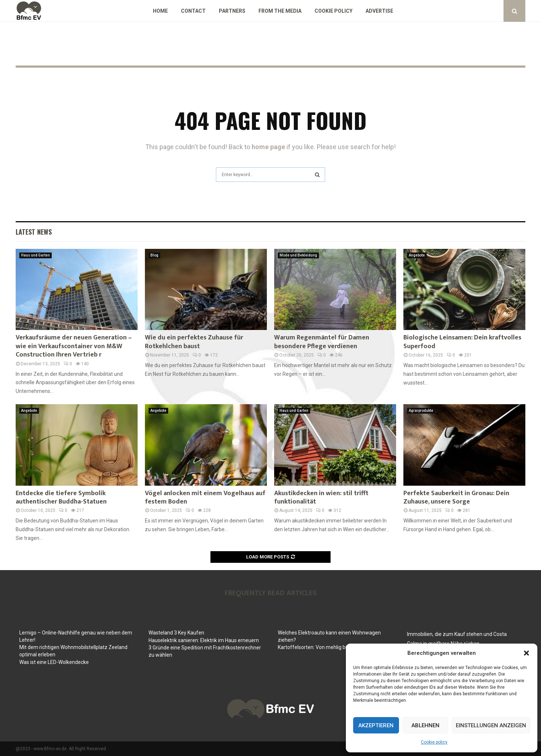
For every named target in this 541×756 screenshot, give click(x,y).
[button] (526, 653)
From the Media (280, 11)
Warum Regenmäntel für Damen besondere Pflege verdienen (322, 342)
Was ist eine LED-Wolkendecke (54, 662)
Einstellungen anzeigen (491, 725)
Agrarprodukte (421, 411)
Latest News (34, 232)
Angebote (417, 255)
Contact (193, 11)
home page (268, 147)
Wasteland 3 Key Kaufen (176, 633)
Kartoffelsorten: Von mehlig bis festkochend (329, 647)
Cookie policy (434, 742)
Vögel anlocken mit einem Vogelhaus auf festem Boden (205, 498)
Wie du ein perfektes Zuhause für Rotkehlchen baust (194, 342)
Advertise (379, 11)
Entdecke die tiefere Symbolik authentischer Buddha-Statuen (61, 498)
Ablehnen (425, 725)
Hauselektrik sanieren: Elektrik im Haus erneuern (204, 640)
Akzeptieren (376, 725)
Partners (232, 11)
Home (160, 11)
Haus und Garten (35, 255)
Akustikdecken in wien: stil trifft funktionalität (321, 498)
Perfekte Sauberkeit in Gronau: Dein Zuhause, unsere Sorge (456, 498)
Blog (154, 255)
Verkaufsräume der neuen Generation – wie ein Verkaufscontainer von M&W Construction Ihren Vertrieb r (74, 346)
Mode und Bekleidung (298, 255)
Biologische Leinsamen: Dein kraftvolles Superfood (462, 342)
